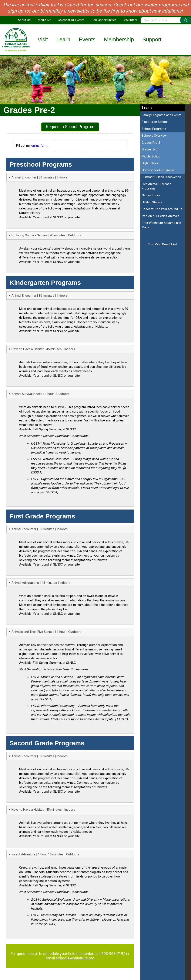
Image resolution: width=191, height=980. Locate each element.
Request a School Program (70, 127)
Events (87, 39)
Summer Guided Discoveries (161, 177)
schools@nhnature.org (75, 958)
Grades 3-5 (149, 149)
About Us (24, 20)
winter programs (162, 5)
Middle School (151, 156)
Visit (43, 39)
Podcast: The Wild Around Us (162, 209)
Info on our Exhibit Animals (160, 216)
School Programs (154, 129)
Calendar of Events (71, 20)
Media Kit (44, 20)
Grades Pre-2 (151, 143)
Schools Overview (154, 136)
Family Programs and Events (162, 115)
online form (39, 146)
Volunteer (131, 20)
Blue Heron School (155, 122)
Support (152, 39)
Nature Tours (151, 195)
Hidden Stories (152, 202)
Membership (119, 39)
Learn (63, 39)
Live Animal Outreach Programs (156, 186)
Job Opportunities (104, 20)
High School (150, 163)
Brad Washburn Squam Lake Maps (161, 225)
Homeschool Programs (158, 170)
